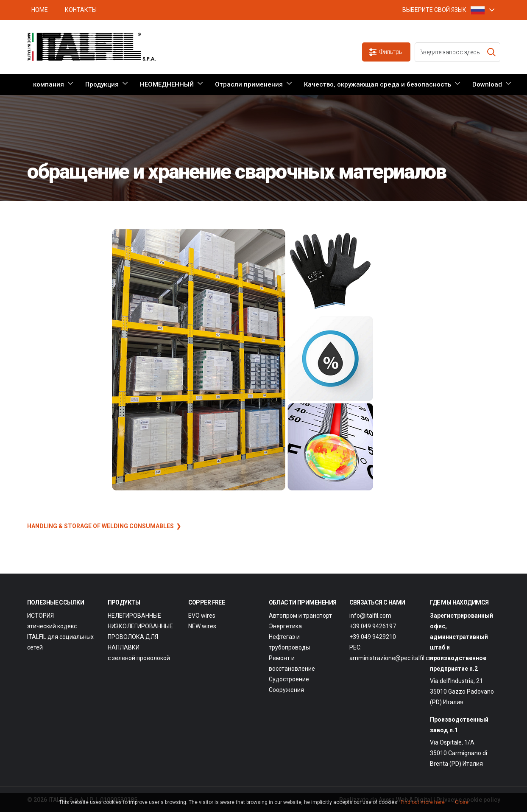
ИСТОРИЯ (40, 616)
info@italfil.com (370, 616)
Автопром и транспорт (300, 616)
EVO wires (202, 616)
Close (462, 802)
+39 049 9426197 (373, 626)
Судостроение (289, 679)
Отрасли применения (249, 84)
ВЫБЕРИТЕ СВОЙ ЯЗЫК (443, 10)
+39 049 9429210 (373, 637)
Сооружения (286, 690)
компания (49, 84)
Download (487, 84)
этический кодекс (52, 626)
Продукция (102, 84)
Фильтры (386, 52)
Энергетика (285, 626)
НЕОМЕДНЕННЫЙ (167, 84)
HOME (40, 10)
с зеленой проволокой (139, 658)
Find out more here (423, 802)
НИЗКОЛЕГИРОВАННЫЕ (140, 626)
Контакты (81, 10)
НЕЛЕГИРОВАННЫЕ (134, 616)
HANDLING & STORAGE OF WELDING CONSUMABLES (100, 526)
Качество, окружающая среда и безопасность (378, 84)
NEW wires (202, 626)
